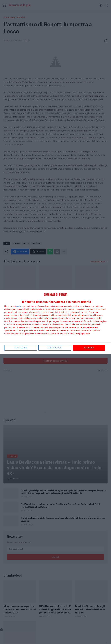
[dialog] (55, 322)
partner (19, 306)
